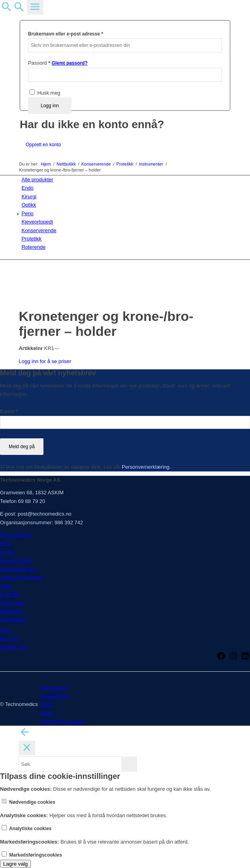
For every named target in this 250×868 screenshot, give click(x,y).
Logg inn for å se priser (45, 361)
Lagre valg (15, 864)
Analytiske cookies (27, 829)
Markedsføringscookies (32, 855)
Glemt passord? (70, 63)
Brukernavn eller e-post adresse (66, 34)
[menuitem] (126, 180)
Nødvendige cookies (28, 802)
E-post (9, 412)
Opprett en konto (43, 145)
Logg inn (50, 106)
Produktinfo (13, 619)
